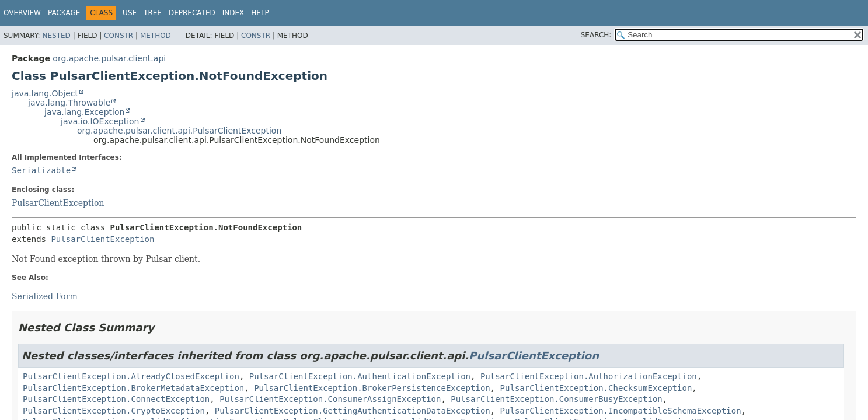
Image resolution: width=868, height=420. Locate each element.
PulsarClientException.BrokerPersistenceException (372, 388)
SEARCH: (596, 35)
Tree (153, 13)
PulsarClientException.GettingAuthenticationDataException (353, 411)
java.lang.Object (45, 93)
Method (156, 36)
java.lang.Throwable (69, 103)
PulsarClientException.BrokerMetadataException (133, 388)
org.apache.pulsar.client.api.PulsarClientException (179, 131)
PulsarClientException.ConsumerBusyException (556, 399)
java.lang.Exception (84, 112)
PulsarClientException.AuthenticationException (360, 376)
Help (260, 13)
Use (130, 13)
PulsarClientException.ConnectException (116, 399)
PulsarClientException (58, 203)
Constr (118, 36)
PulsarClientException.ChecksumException (596, 388)
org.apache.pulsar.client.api (109, 58)
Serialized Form (45, 296)
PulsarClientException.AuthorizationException (589, 376)
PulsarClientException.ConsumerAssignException (330, 399)
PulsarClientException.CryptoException (114, 411)
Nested (56, 36)
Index (233, 13)
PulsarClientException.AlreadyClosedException (131, 376)
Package (64, 13)
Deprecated (192, 13)
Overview (22, 13)
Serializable (41, 170)
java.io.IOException (100, 121)
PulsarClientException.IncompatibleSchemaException (621, 411)
